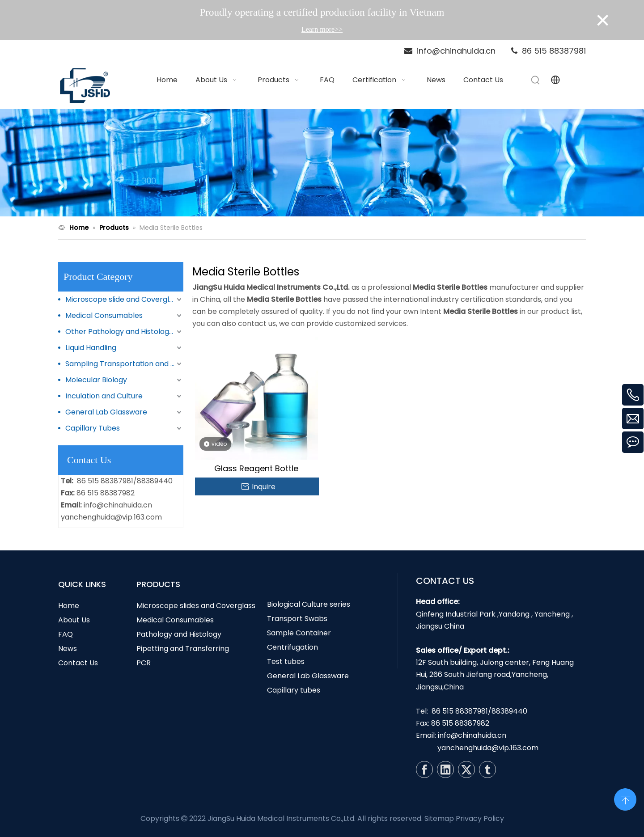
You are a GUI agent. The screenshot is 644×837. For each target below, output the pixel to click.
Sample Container (299, 633)
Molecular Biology (96, 380)
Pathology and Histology (179, 634)
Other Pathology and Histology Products (124, 332)
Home (69, 606)
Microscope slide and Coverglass (123, 299)
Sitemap (439, 818)
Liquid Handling (91, 348)
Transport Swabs (297, 619)
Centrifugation (292, 647)
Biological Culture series (309, 604)
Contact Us (78, 663)
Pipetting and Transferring (183, 649)
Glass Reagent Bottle (256, 469)
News (68, 649)
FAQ (66, 634)
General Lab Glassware (106, 412)
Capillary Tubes (93, 428)
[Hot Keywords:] (536, 80)
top (625, 799)
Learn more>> (322, 29)
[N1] (322, 163)
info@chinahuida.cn (118, 505)
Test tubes (286, 662)
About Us (74, 620)
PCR (144, 663)
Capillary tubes (294, 690)
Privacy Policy (480, 818)
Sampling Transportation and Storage (124, 364)
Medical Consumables (104, 315)
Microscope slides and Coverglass (196, 606)
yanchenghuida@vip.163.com (111, 517)
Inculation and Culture (104, 396)
